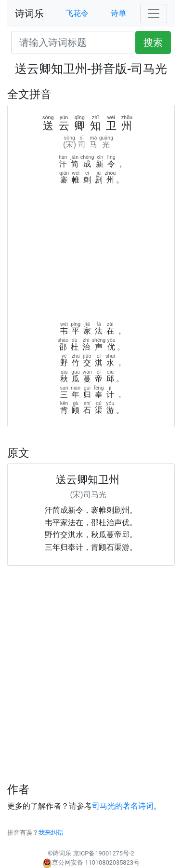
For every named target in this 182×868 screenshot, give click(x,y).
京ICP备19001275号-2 (104, 853)
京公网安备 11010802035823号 (91, 862)
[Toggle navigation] (154, 14)
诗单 (118, 13)
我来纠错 (51, 833)
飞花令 (77, 13)
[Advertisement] (91, 256)
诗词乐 (29, 14)
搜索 (153, 42)
